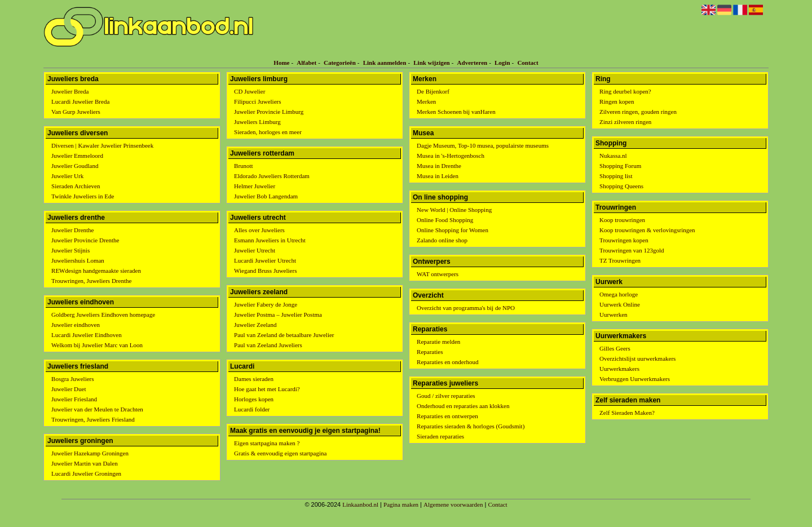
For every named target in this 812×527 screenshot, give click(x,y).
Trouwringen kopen (624, 240)
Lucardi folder (252, 409)
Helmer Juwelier (255, 186)
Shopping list (616, 176)
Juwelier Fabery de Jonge (266, 304)
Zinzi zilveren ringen (625, 122)
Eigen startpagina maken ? (267, 443)
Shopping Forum (620, 166)
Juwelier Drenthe (72, 230)
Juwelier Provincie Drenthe (85, 240)
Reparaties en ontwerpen (447, 416)
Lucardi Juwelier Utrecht (265, 260)
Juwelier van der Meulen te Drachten (97, 409)
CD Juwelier (250, 91)
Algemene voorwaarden (453, 504)
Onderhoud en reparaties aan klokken (463, 406)
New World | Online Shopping (454, 210)
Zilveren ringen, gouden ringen (638, 112)
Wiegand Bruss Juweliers (265, 271)
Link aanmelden (385, 63)
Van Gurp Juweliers (76, 112)
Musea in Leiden (438, 176)
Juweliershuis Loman (78, 260)
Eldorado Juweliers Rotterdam (272, 176)
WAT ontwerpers (438, 274)
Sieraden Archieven (76, 186)
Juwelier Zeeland (255, 325)
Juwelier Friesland (74, 399)
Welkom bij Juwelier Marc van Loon (97, 345)
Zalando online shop (442, 240)
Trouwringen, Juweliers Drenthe (91, 281)
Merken (426, 101)
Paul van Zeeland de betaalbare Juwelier (284, 335)
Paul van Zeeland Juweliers (268, 345)
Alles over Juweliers (259, 230)
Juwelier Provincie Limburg (269, 112)
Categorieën (340, 63)
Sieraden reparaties (440, 436)
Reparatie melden (438, 342)
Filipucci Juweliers (257, 101)
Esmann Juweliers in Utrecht (270, 240)
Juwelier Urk (67, 176)
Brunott (244, 166)
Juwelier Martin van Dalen (85, 463)
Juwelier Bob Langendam (266, 196)
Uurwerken (613, 315)
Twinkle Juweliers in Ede (83, 196)
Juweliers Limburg (257, 122)
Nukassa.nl (613, 156)
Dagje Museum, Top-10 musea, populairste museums (483, 145)
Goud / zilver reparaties (446, 396)
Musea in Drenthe (439, 166)
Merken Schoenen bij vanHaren (456, 112)
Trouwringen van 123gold (632, 250)
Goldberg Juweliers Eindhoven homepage (103, 315)
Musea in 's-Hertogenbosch (451, 156)
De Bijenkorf (433, 91)
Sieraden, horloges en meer (268, 132)
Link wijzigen (431, 63)
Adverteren (473, 63)
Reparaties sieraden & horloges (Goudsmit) (471, 426)
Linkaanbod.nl (360, 504)
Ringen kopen (617, 101)
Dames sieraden (254, 379)
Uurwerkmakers (619, 369)
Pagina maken (401, 504)
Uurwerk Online (620, 304)
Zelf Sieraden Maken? (627, 413)
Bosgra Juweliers (72, 379)
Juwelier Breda (70, 91)
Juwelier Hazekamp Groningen (90, 453)
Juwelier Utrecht (255, 250)
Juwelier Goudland (75, 166)
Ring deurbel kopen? (625, 91)
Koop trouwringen (622, 220)
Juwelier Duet (69, 389)
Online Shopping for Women (453, 230)
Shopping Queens (621, 186)
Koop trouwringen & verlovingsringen (647, 230)
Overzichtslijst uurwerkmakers (637, 358)
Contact (528, 63)
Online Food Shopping (445, 220)
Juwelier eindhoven (76, 325)
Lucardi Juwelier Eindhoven (87, 335)
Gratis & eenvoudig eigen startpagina (280, 453)
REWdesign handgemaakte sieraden (96, 271)
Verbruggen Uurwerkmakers (635, 379)
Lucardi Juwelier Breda (80, 101)
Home (281, 63)
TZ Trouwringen (620, 260)
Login (502, 63)
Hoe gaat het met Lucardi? (267, 389)
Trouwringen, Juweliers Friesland (93, 419)
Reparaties (430, 352)
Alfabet (306, 63)
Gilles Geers (615, 348)
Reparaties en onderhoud (447, 362)
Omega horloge (619, 294)
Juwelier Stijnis (70, 250)
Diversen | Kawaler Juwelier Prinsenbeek (102, 145)
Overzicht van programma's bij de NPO (466, 308)
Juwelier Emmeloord (77, 156)
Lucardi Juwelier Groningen (86, 473)
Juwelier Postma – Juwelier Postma (278, 315)
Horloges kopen (254, 399)
